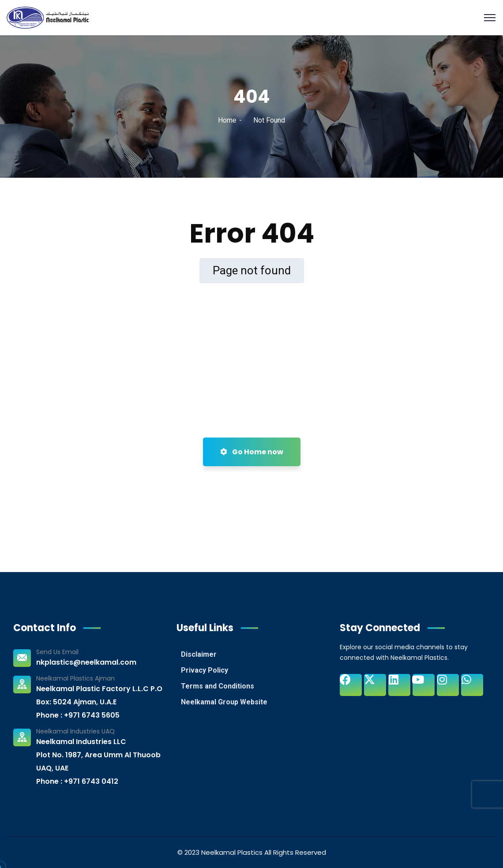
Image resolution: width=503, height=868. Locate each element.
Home (227, 120)
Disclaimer (199, 654)
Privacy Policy (205, 670)
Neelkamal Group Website (224, 702)
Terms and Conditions (218, 686)
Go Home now (252, 452)
